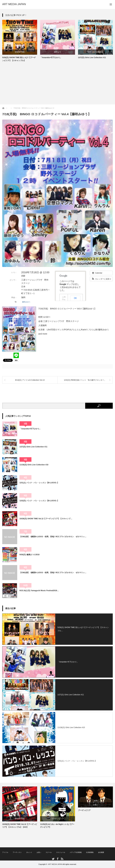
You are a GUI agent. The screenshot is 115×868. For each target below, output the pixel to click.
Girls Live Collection (95, 52)
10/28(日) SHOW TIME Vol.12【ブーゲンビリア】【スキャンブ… (46, 519)
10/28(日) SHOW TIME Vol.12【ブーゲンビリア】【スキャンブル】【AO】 (20, 826)
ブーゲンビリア (58, 819)
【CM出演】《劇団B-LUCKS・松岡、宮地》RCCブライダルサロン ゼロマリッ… (53, 537)
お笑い (96, 805)
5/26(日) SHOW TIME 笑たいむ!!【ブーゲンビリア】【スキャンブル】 (19, 59)
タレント (29, 852)
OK (75, 298)
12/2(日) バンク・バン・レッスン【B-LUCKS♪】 (39, 501)
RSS (62, 859)
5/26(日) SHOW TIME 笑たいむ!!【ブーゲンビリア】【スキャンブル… (83, 629)
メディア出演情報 (76, 852)
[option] (20, 41)
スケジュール (61, 852)
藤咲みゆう (26, 302)
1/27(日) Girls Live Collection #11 (92, 58)
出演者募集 (90, 852)
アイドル (5, 852)
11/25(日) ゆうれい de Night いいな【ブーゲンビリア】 (57, 826)
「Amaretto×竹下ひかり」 (51, 58)
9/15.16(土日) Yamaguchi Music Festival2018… (39, 591)
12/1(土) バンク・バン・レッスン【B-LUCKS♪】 (39, 483)
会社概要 (101, 852)
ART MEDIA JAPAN (55, 864)
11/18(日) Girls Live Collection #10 (34, 465)
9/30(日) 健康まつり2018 (29, 555)
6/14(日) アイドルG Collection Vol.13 (30, 380)
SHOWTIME (20, 52)
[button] (101, 279)
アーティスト (17, 852)
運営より (58, 52)
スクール (49, 852)
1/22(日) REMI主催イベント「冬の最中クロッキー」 (85, 380)
